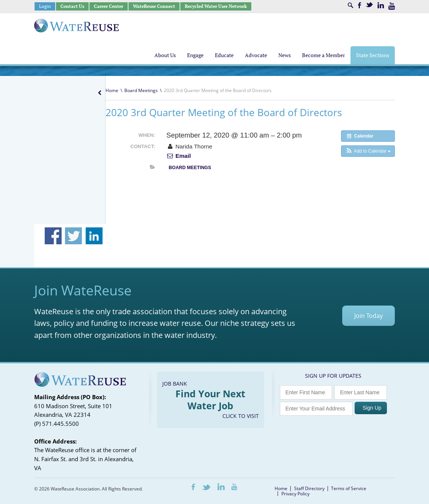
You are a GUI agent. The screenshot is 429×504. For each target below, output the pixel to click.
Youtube (392, 6)
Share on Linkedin (94, 236)
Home (112, 90)
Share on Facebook (53, 236)
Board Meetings (141, 90)
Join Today (369, 316)
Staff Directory (309, 488)
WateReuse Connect (154, 6)
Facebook (360, 5)
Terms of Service (349, 488)
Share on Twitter (73, 236)
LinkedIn (381, 5)
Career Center (109, 6)
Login (45, 6)
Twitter (369, 5)
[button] (368, 151)
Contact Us (72, 6)
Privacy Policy (295, 494)
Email (179, 156)
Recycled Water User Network (216, 6)
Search (350, 5)
